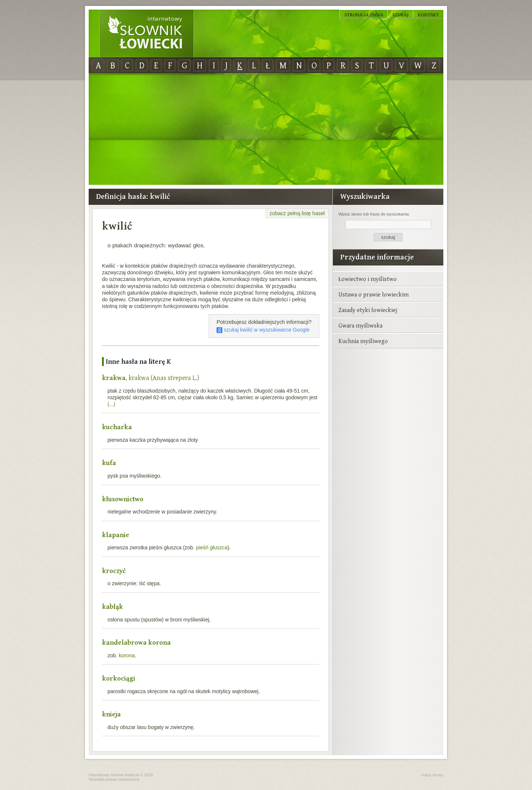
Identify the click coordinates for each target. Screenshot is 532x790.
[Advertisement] (266, 129)
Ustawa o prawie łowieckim (374, 294)
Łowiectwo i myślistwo (368, 279)
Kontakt (428, 14)
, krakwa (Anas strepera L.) (151, 378)
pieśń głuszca (212, 547)
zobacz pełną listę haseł (297, 213)
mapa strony (432, 775)
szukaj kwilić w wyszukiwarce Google (263, 330)
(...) (111, 404)
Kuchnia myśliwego (363, 341)
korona (127, 655)
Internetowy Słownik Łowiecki (147, 34)
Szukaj (400, 14)
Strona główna (364, 14)
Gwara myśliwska (360, 325)
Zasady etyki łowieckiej (368, 310)
